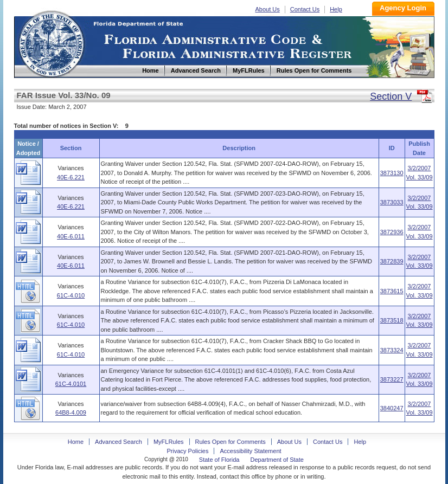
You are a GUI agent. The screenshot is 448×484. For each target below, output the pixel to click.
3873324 (392, 350)
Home (51, 43)
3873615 (392, 291)
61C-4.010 (71, 295)
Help (336, 9)
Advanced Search (119, 442)
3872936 (392, 232)
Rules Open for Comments (231, 442)
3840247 (392, 408)
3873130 (392, 173)
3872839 (392, 261)
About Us (268, 9)
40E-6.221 (71, 177)
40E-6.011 (71, 236)
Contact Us (305, 9)
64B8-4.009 (71, 412)
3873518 (392, 320)
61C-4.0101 (71, 384)
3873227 (392, 379)
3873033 (392, 202)
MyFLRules (169, 442)
